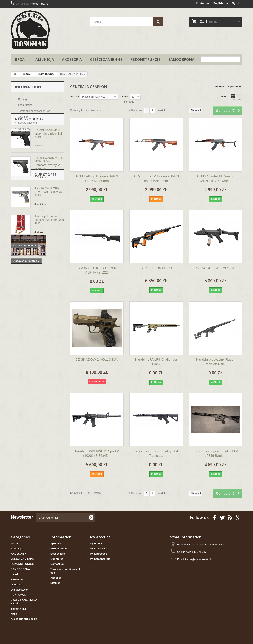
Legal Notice (25, 103)
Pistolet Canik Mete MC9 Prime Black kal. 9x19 (49, 156)
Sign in (236, 3)
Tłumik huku (18, 609)
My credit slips (99, 549)
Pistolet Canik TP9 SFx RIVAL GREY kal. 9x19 (49, 215)
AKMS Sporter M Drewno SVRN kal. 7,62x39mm (216, 179)
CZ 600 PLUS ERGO (156, 268)
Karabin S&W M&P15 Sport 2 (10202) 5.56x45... (97, 453)
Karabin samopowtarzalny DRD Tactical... (156, 453)
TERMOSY (17, 579)
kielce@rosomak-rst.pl (198, 559)
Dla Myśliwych (20, 590)
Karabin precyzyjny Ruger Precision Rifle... (216, 362)
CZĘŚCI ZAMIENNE (106, 59)
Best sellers (58, 554)
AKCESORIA (72, 59)
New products (29, 142)
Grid (233, 97)
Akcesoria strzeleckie (24, 619)
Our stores (24, 127)
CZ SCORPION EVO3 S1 (215, 268)
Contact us (203, 3)
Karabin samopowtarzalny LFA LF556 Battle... (216, 453)
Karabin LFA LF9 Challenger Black (156, 362)
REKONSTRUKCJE (145, 59)
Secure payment (27, 121)
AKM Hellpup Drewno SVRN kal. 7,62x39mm (97, 179)
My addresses (98, 554)
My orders (96, 543)
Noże (14, 614)
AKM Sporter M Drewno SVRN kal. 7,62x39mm (156, 179)
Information (28, 87)
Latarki (15, 574)
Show (125, 96)
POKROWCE (19, 595)
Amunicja (45, 59)
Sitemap (55, 583)
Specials (56, 543)
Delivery (22, 97)
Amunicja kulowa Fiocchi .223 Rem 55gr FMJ (49, 243)
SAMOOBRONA (181, 59)
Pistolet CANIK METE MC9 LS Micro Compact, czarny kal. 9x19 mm (49, 186)
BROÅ (21, 59)
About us (23, 115)
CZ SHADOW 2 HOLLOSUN (97, 360)
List (240, 97)
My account (100, 537)
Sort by (75, 96)
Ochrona (16, 585)
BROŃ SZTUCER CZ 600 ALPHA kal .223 (97, 270)
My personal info (100, 559)
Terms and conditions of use (34, 109)
